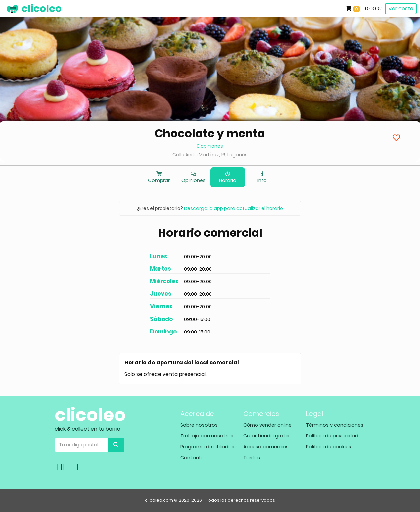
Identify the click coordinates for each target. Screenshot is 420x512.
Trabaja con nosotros (207, 436)
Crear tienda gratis (266, 436)
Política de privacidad (332, 436)
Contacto (192, 458)
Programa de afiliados (207, 447)
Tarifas (252, 458)
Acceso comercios (266, 447)
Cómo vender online (267, 425)
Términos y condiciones (335, 425)
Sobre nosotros (199, 425)
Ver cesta (401, 8)
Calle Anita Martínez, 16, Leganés (210, 155)
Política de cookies (329, 447)
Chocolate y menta (210, 133)
